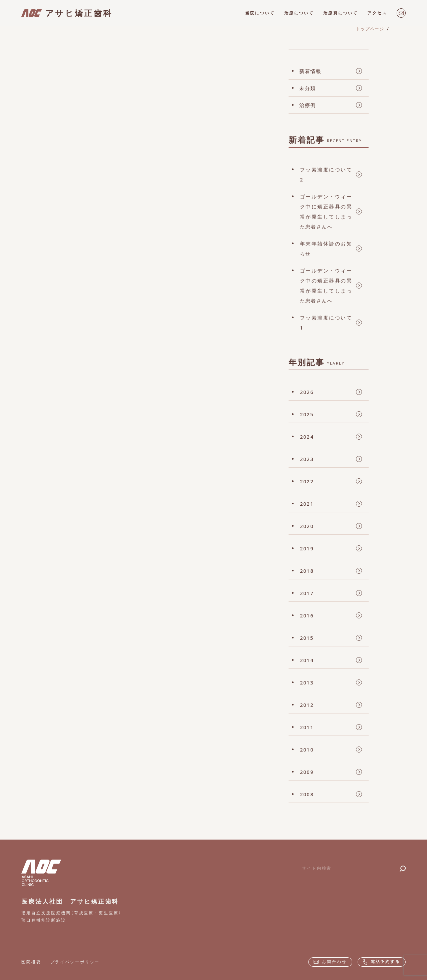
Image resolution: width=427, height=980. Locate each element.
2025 (307, 414)
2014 (307, 660)
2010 (307, 750)
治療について (299, 13)
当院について (260, 13)
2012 (307, 705)
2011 (307, 727)
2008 (307, 794)
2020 (307, 526)
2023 (307, 459)
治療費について (341, 13)
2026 (307, 392)
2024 (307, 437)
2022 (307, 481)
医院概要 (31, 962)
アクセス (377, 13)
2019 (307, 548)
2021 (307, 504)
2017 (307, 593)
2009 (307, 772)
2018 (307, 571)
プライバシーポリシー (75, 962)
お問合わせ (330, 961)
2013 (307, 682)
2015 (307, 638)
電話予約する (382, 962)
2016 (307, 615)
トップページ (370, 29)
